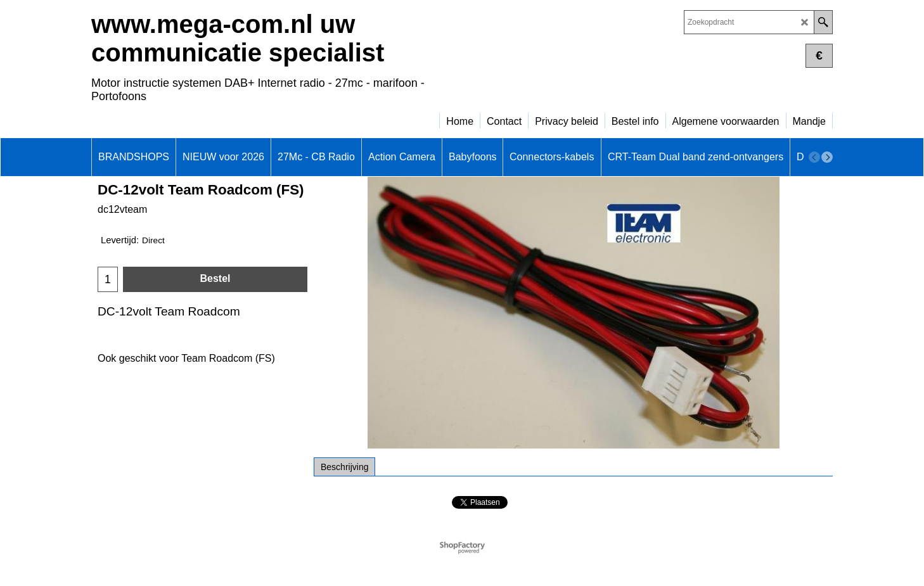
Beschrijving (344, 467)
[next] (827, 157)
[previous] (814, 157)
